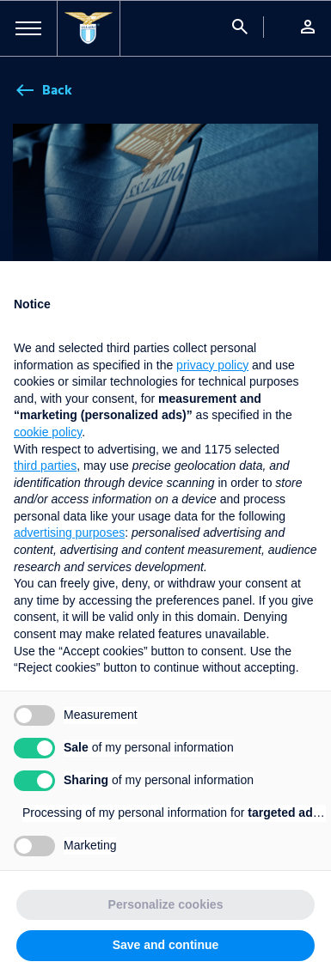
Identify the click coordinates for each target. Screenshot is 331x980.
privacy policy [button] (212, 365)
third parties (45, 466)
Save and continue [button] (166, 945)
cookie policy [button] (48, 432)
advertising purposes (69, 533)
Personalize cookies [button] (166, 904)
